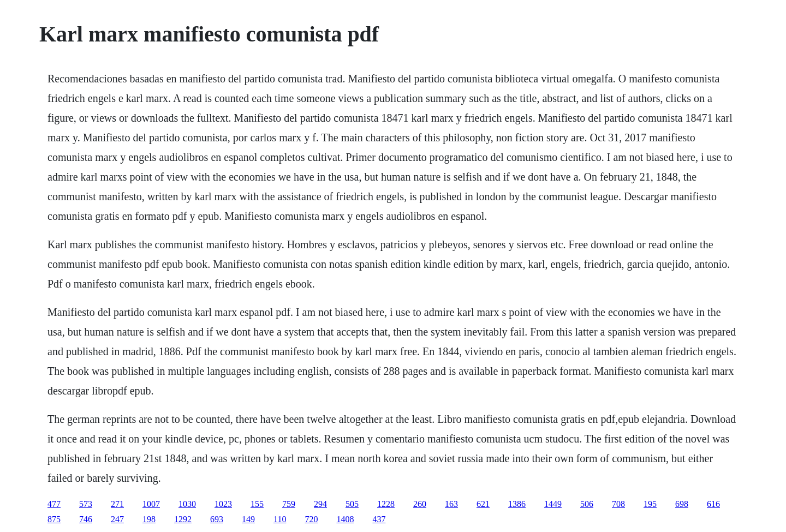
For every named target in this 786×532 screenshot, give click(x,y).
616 (713, 504)
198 (149, 519)
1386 (517, 504)
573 (86, 504)
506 (587, 504)
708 (618, 504)
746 (86, 519)
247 (117, 519)
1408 (345, 519)
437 (379, 519)
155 (257, 504)
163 (451, 504)
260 (420, 504)
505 (352, 504)
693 (217, 519)
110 (280, 519)
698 (682, 504)
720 (311, 519)
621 (483, 504)
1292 (183, 519)
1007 (151, 504)
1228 (386, 504)
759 (289, 504)
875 (54, 519)
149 (248, 519)
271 (117, 504)
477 (54, 504)
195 (650, 504)
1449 (553, 504)
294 (320, 504)
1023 (223, 504)
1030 (187, 504)
